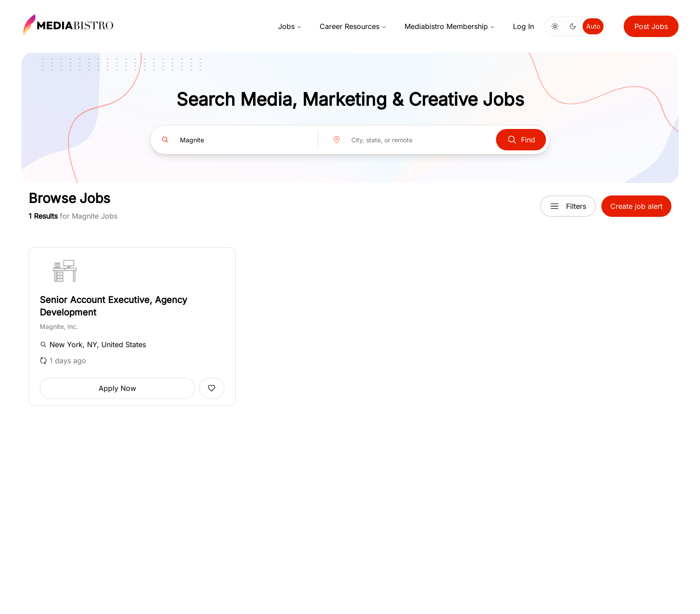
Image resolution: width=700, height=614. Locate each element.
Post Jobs (651, 26)
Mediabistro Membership (450, 26)
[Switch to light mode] (555, 26)
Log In (523, 26)
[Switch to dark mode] (573, 26)
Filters (568, 206)
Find (521, 140)
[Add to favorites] (212, 388)
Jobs (290, 26)
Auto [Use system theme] (593, 26)
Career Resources (353, 26)
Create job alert (636, 206)
